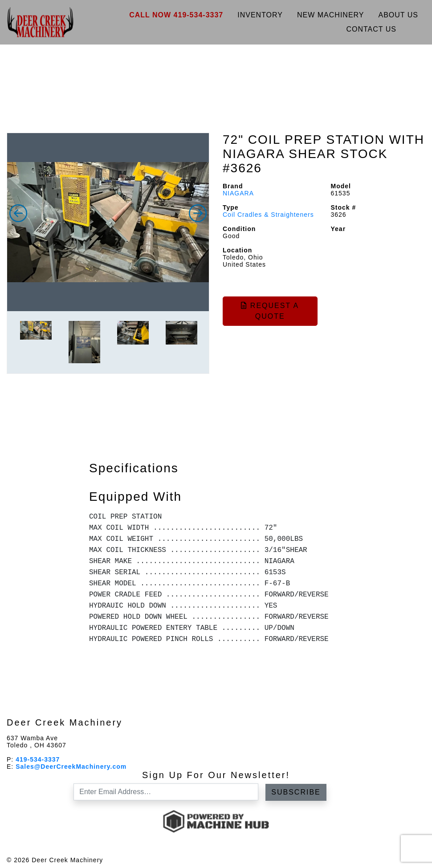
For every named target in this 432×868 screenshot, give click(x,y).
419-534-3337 (38, 759)
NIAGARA (238, 193)
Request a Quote (270, 311)
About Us (399, 15)
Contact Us (371, 29)
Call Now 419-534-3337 (176, 15)
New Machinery (331, 15)
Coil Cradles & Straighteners (268, 215)
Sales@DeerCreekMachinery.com (71, 767)
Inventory (260, 15)
